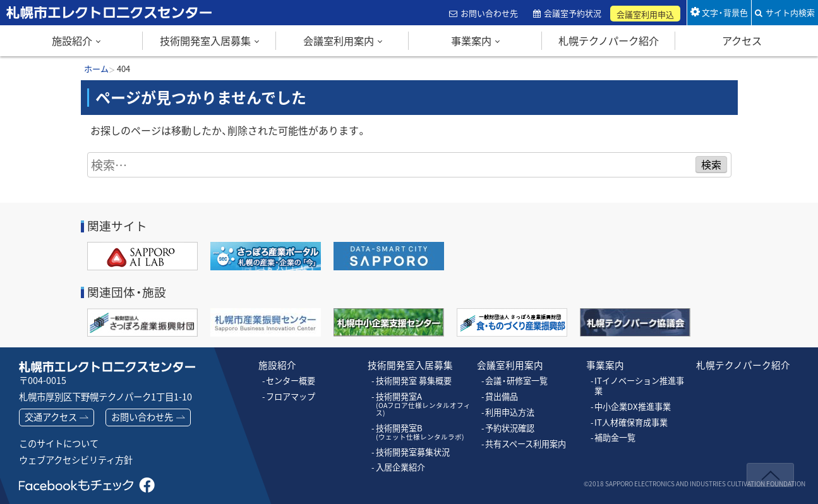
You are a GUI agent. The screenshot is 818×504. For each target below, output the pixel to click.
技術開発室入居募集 (205, 40)
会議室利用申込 (647, 14)
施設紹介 (72, 40)
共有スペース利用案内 (526, 443)
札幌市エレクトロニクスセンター (82, 25)
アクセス (742, 40)
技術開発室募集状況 (413, 443)
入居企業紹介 (400, 459)
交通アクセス (51, 417)
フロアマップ (291, 396)
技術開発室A (424, 400)
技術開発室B (416, 424)
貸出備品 (502, 396)
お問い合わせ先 (490, 13)
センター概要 (291, 381)
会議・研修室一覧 (516, 381)
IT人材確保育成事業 (631, 422)
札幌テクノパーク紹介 (609, 40)
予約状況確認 (510, 428)
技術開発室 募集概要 (414, 381)
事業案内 (471, 40)
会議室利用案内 (339, 40)
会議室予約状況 (574, 13)
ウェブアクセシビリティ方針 (76, 460)
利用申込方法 (510, 412)
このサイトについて (59, 443)
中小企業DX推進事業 (632, 406)
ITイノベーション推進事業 (639, 386)
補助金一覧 (615, 437)
